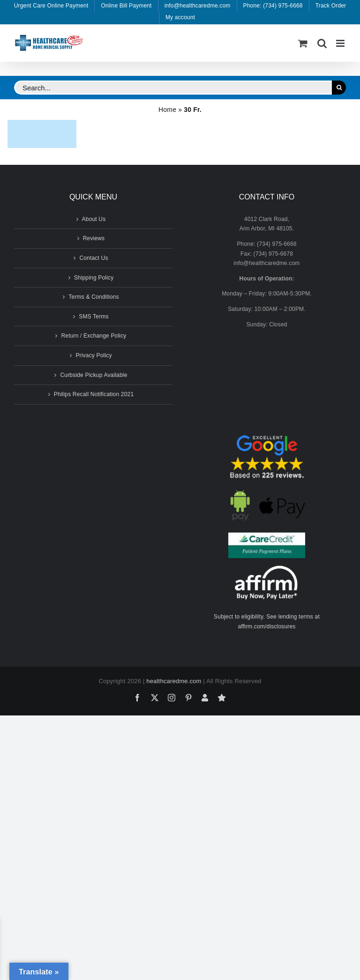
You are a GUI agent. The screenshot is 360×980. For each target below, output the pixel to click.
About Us (94, 219)
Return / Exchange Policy (94, 336)
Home (167, 110)
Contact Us (94, 258)
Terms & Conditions (94, 297)
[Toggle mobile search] (322, 43)
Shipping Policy (94, 278)
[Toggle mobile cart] (303, 43)
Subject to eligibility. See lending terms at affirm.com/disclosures (267, 622)
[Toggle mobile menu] (341, 43)
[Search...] (173, 88)
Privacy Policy (94, 355)
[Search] (339, 88)
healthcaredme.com (174, 681)
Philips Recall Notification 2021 (94, 394)
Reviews (94, 238)
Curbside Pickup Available (94, 375)
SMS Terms (94, 317)
